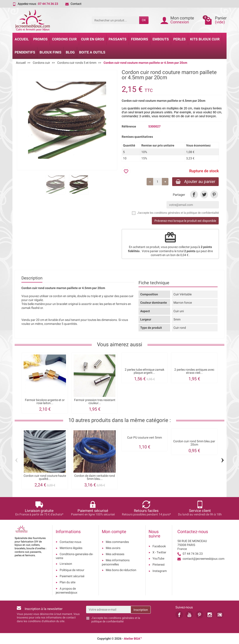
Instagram (160, 571)
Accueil (22, 39)
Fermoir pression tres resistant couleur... (95, 402)
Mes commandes (117, 542)
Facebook (159, 546)
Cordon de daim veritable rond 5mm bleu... (95, 477)
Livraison (66, 564)
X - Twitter (159, 552)
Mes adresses (115, 554)
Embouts (161, 39)
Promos (40, 39)
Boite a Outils (92, 52)
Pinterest (159, 565)
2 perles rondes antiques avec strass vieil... (194, 371)
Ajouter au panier (195, 182)
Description (32, 278)
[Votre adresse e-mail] (108, 610)
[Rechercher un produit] (115, 20)
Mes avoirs (113, 548)
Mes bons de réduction (121, 570)
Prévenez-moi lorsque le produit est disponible (185, 221)
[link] (194, 194)
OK (144, 20)
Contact (73, 4)
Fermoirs (140, 39)
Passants (118, 39)
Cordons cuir (64, 39)
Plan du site (68, 582)
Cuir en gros (93, 39)
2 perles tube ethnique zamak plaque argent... (145, 371)
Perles (179, 39)
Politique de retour (72, 570)
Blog (70, 52)
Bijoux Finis (50, 52)
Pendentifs (25, 52)
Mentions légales (71, 548)
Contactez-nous (70, 542)
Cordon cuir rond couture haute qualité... (45, 477)
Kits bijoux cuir (205, 39)
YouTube (158, 558)
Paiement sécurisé (72, 576)
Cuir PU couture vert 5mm (145, 438)
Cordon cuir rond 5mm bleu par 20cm (194, 443)
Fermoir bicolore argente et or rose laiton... (45, 402)
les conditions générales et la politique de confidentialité (184, 213)
